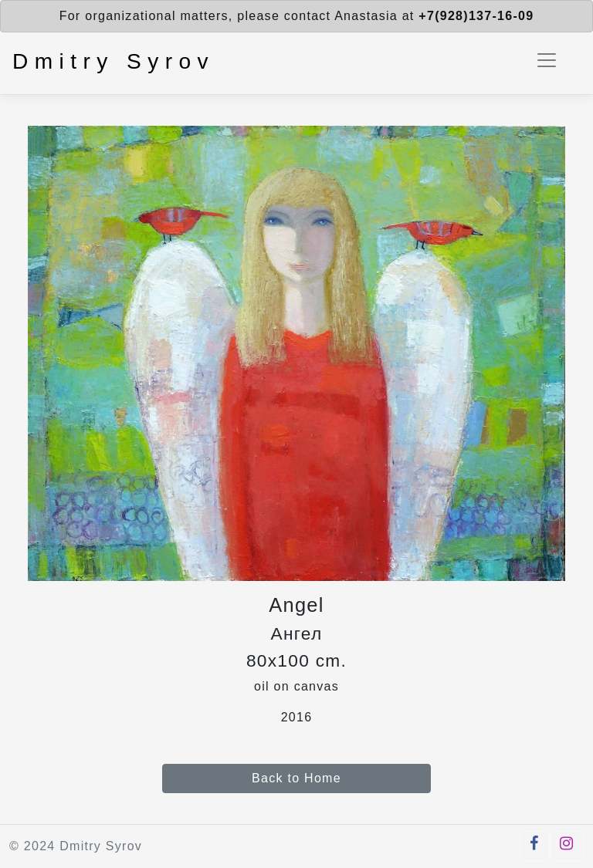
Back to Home (296, 778)
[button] (534, 846)
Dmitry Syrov (114, 61)
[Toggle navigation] (547, 60)
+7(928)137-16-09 (476, 16)
